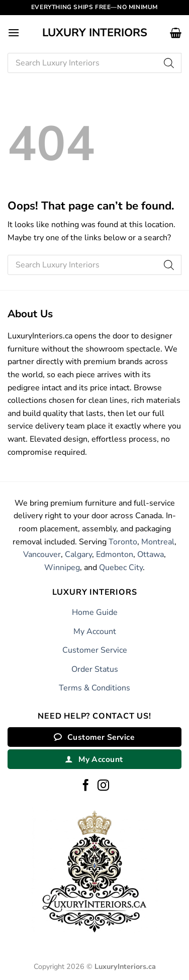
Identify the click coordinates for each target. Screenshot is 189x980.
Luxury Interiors (95, 33)
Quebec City (121, 568)
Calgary (78, 554)
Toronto (123, 542)
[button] (14, 32)
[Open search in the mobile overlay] (94, 63)
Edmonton (115, 554)
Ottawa (151, 554)
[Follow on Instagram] (103, 786)
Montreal (158, 542)
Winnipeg (62, 568)
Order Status (95, 669)
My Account (95, 632)
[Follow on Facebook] (86, 786)
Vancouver (42, 554)
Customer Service (95, 650)
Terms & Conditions (94, 688)
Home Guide (95, 612)
